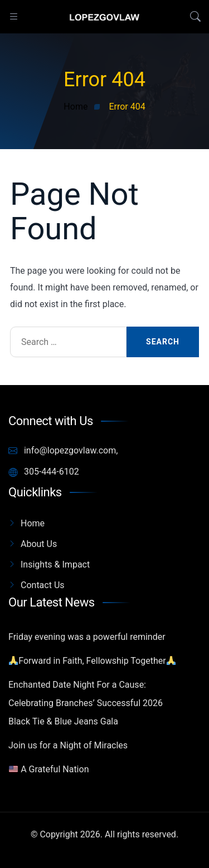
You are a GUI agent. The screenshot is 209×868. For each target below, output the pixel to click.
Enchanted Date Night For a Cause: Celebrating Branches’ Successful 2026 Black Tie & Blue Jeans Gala (86, 703)
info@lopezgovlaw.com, (63, 451)
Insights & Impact (55, 564)
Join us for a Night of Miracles (68, 745)
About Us (39, 544)
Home (33, 523)
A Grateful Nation (49, 769)
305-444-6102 (44, 472)
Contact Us (43, 585)
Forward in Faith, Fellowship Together (92, 661)
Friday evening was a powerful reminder (87, 637)
